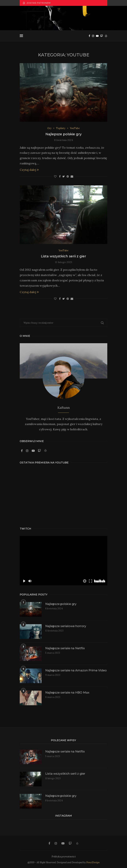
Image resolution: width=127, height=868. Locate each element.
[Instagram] (93, 36)
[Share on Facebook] (60, 176)
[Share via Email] (72, 176)
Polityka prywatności (64, 857)
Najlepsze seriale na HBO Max (67, 693)
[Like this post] (55, 176)
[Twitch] (102, 36)
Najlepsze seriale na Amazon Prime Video (76, 670)
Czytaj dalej (29, 170)
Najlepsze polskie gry (64, 134)
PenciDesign (93, 863)
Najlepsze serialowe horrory (66, 626)
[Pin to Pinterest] (68, 176)
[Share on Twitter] (64, 176)
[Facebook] (89, 36)
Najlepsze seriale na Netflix (65, 648)
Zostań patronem (37, 3)
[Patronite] (106, 36)
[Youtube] (97, 36)
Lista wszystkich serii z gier (64, 256)
